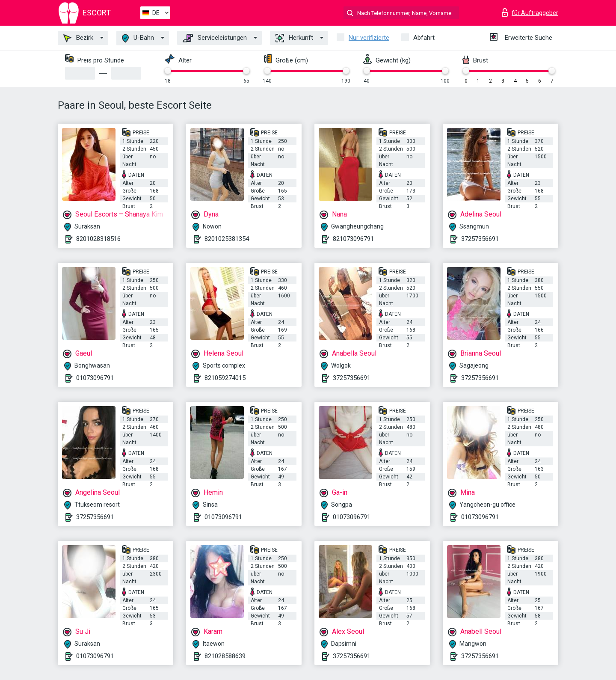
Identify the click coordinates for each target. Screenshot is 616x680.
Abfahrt (424, 38)
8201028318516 (98, 239)
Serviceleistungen (215, 38)
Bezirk (78, 38)
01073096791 (95, 378)
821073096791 (353, 239)
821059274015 (225, 378)
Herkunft (294, 38)
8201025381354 (227, 239)
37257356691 (480, 239)
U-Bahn (138, 38)
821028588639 (225, 656)
